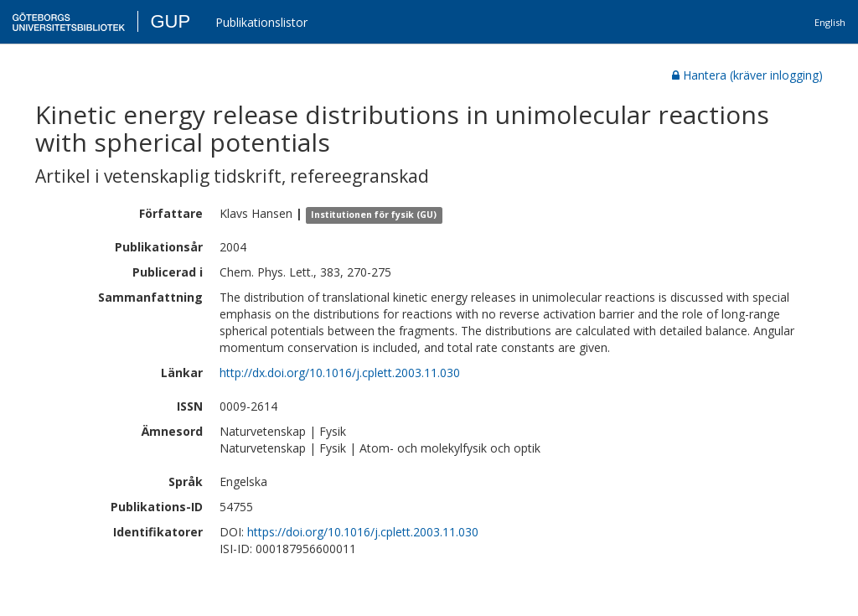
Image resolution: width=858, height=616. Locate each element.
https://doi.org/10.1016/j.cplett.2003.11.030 (363, 532)
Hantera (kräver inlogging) (747, 75)
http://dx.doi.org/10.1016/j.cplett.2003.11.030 (340, 373)
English (830, 22)
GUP (170, 21)
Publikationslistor (261, 22)
